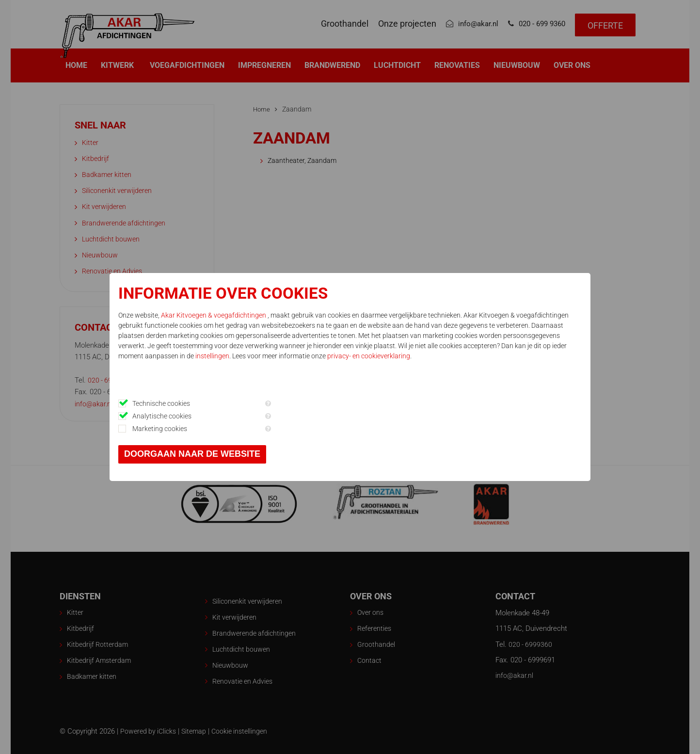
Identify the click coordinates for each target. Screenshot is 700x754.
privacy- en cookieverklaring (411, 376)
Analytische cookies (231, 416)
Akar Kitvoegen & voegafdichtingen (283, 315)
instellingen (255, 376)
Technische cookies (230, 403)
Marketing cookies (229, 429)
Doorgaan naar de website (261, 454)
